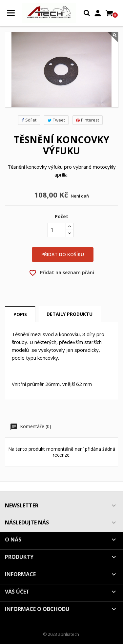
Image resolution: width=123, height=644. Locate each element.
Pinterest (88, 120)
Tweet (56, 120)
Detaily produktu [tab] (70, 314)
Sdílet (29, 120)
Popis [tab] (20, 314)
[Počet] (57, 230)
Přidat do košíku (63, 254)
